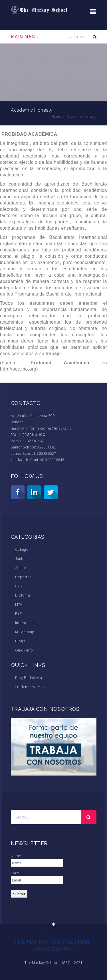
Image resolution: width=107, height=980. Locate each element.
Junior (21, 558)
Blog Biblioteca (29, 678)
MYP (19, 604)
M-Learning (25, 632)
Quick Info (24, 650)
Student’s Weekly (30, 687)
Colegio (22, 549)
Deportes (23, 577)
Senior (21, 568)
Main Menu (25, 37)
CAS (19, 586)
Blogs (20, 641)
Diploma (23, 595)
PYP (19, 613)
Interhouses (25, 623)
